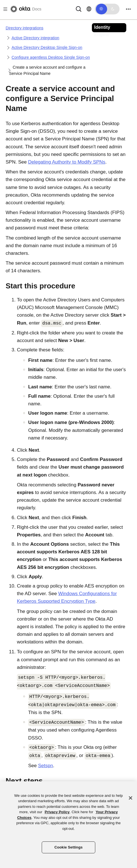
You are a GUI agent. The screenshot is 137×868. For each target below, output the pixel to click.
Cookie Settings (68, 847)
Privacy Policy (57, 812)
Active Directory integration (35, 38)
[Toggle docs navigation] (4, 9)
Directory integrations (25, 28)
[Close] (131, 798)
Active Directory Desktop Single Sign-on (47, 47)
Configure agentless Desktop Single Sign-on (51, 57)
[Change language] (89, 9)
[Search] (79, 9)
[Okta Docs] (25, 9)
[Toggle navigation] (128, 9)
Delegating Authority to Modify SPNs (67, 162)
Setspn (46, 766)
